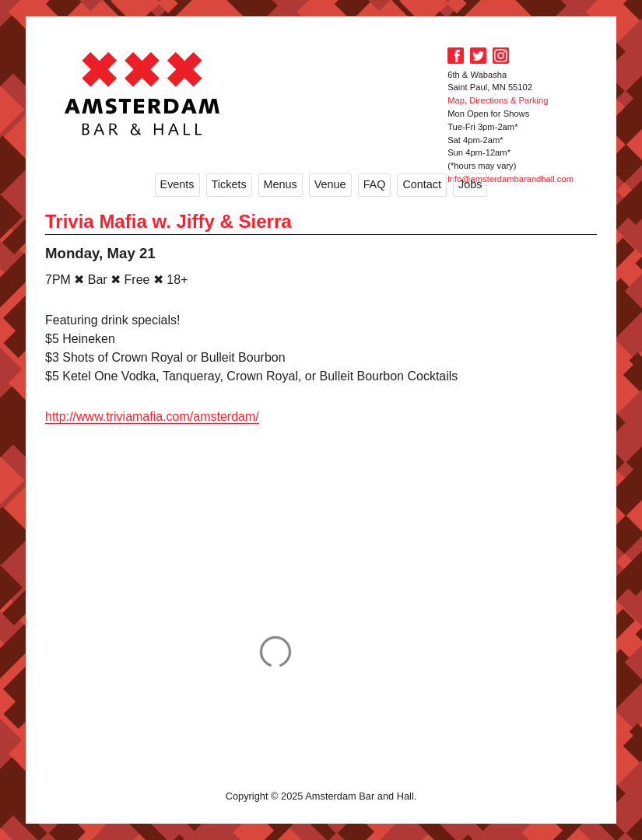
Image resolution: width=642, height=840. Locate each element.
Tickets (229, 184)
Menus (281, 184)
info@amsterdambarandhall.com (510, 179)
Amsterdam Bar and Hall (142, 93)
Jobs (470, 184)
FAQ (375, 184)
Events (177, 184)
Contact (422, 184)
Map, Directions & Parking (498, 100)
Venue (330, 184)
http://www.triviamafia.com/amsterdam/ (152, 416)
